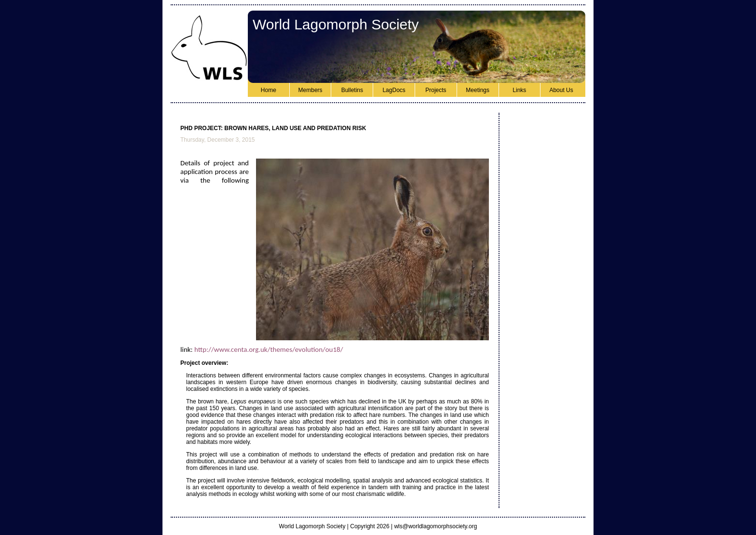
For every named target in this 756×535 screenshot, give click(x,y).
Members (310, 90)
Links (519, 90)
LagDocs (394, 90)
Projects (436, 90)
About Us (561, 90)
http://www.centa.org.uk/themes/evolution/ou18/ (269, 349)
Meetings (478, 90)
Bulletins (352, 90)
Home (269, 90)
